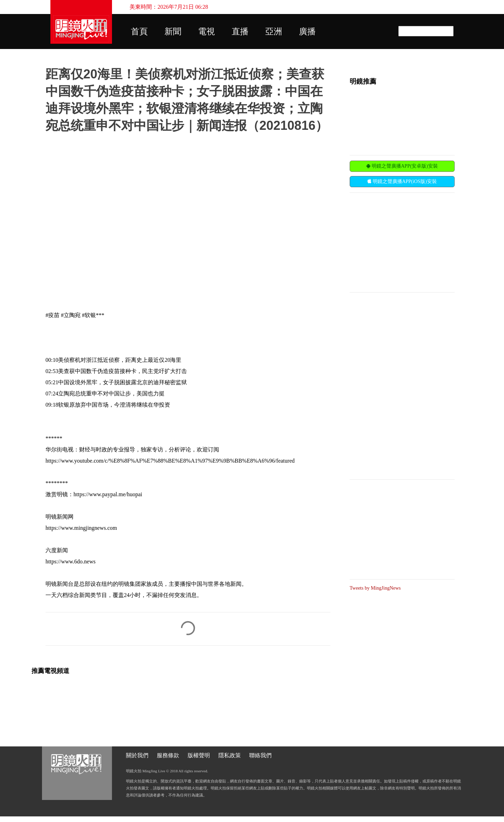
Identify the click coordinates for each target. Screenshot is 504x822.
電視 (206, 31)
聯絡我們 (260, 755)
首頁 (139, 31)
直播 (240, 31)
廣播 (307, 31)
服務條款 (168, 755)
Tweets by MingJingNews (375, 588)
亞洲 (274, 31)
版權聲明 (199, 755)
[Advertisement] (402, 242)
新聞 (173, 31)
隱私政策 (230, 755)
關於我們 (137, 755)
